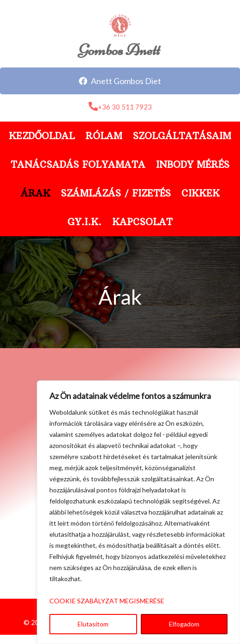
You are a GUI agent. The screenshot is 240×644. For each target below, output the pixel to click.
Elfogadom (184, 624)
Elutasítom (93, 624)
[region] (138, 512)
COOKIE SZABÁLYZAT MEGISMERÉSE (107, 601)
